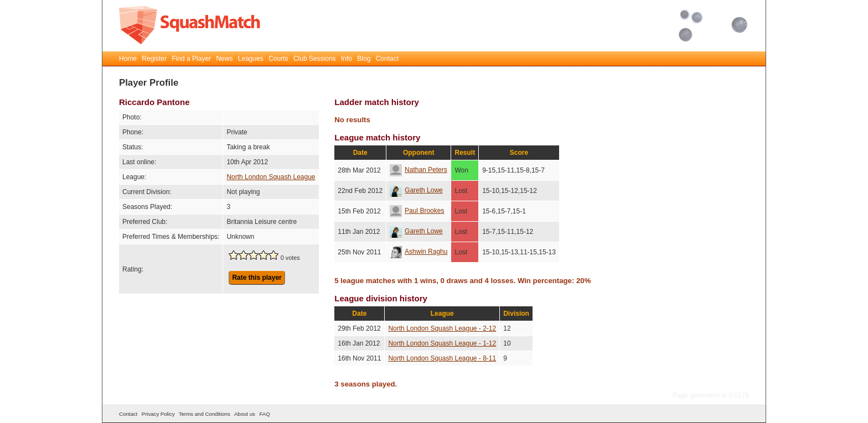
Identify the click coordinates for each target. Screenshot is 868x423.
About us (245, 414)
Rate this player (257, 278)
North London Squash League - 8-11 (442, 358)
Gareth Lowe (416, 190)
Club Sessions (315, 59)
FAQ (264, 414)
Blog (364, 59)
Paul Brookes (417, 211)
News (224, 59)
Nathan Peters (418, 170)
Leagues (251, 59)
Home (128, 59)
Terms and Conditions (205, 414)
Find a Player (191, 59)
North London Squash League (271, 177)
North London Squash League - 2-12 (442, 328)
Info (347, 59)
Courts (278, 59)
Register (154, 59)
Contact (387, 59)
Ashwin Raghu (418, 252)
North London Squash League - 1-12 (442, 343)
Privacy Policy (158, 414)
